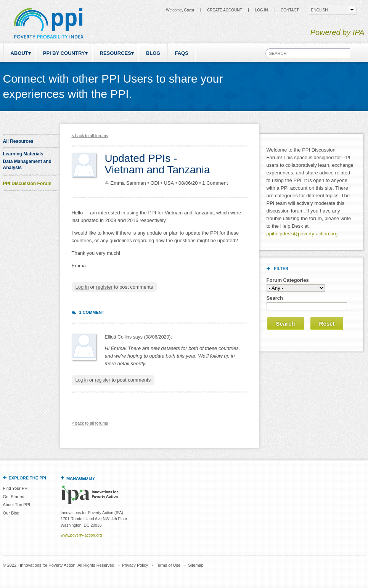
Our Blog (11, 513)
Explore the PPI (27, 478)
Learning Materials (23, 154)
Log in (262, 10)
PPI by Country (64, 53)
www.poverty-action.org (81, 535)
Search (275, 298)
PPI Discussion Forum (27, 184)
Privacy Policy (135, 565)
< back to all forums (90, 136)
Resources (116, 53)
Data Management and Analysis (27, 165)
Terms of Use (168, 565)
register (104, 287)
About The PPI (17, 505)
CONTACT (290, 10)
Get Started (14, 497)
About (19, 53)
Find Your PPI (16, 488)
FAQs (181, 53)
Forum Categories (288, 280)
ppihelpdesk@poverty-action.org (302, 234)
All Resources (18, 141)
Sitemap (196, 565)
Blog (153, 53)
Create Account (224, 10)
